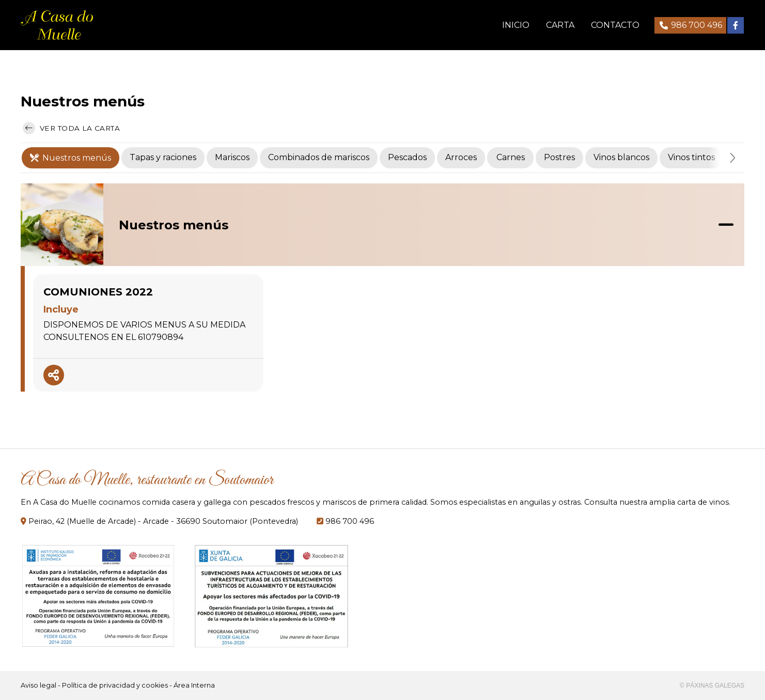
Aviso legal (38, 685)
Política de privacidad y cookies (115, 685)
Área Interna (194, 685)
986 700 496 (350, 521)
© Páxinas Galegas (712, 686)
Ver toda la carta (71, 128)
